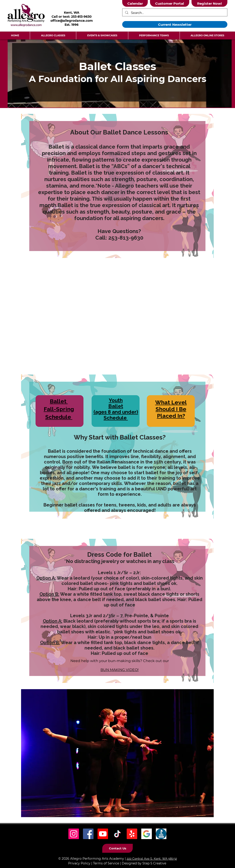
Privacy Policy (79, 863)
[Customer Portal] (170, 3)
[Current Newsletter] (175, 24)
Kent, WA (72, 13)
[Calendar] (135, 3)
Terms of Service (106, 863)
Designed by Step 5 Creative (144, 863)
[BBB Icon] (161, 834)
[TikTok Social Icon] (117, 834)
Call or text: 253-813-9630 (72, 17)
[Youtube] (103, 834)
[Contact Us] (117, 848)
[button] (53, 36)
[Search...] (174, 13)
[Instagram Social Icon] (74, 834)
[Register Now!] (209, 3)
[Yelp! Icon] (132, 834)
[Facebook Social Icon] (88, 834)
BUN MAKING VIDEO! (120, 670)
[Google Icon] (147, 834)
